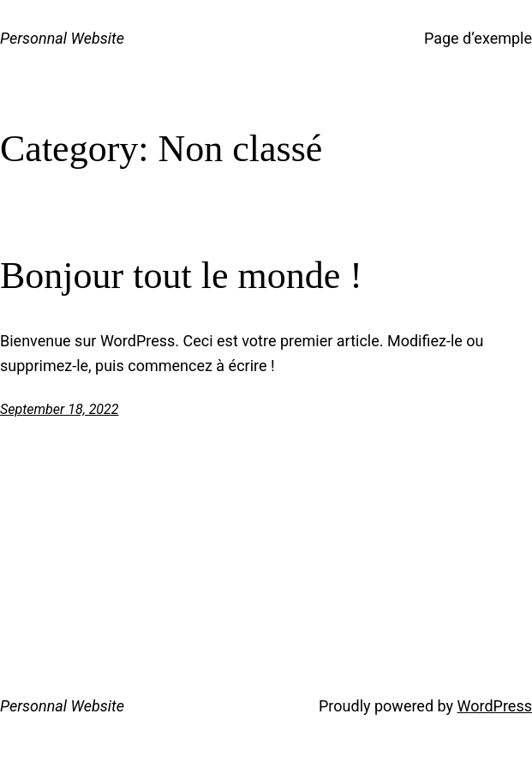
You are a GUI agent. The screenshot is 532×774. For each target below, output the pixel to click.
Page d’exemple (478, 38)
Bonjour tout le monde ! (181, 276)
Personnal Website (62, 38)
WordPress (495, 706)
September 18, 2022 (60, 409)
